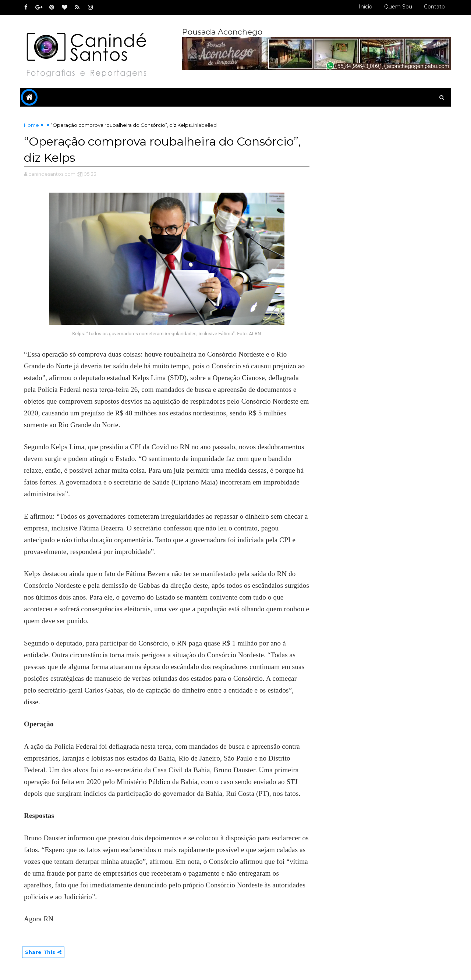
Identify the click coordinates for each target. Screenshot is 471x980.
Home (31, 125)
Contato (434, 7)
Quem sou (398, 7)
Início (366, 7)
